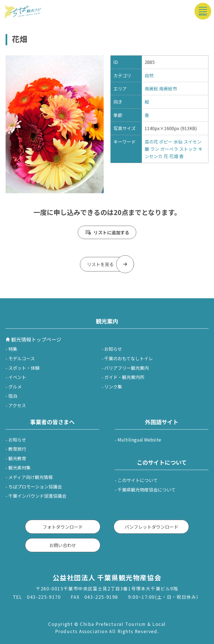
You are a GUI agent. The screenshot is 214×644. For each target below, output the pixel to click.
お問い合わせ (63, 545)
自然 (149, 75)
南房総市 (168, 89)
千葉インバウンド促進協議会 (37, 496)
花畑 (174, 156)
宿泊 (13, 396)
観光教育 (17, 458)
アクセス (17, 405)
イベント (17, 377)
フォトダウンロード (63, 527)
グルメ (15, 387)
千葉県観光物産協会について (147, 490)
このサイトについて (138, 480)
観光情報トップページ (36, 339)
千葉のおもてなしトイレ (129, 358)
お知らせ (113, 349)
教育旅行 (17, 449)
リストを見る (100, 264)
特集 (13, 349)
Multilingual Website (139, 440)
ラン (155, 149)
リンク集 (113, 387)
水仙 (178, 142)
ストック (188, 149)
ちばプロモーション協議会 (35, 486)
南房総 (151, 89)
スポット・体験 (24, 368)
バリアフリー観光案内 (127, 368)
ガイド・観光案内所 (124, 377)
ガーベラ (169, 149)
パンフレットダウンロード (151, 527)
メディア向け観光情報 (31, 477)
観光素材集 (20, 468)
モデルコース (22, 358)
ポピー (166, 142)
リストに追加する (111, 232)
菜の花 (151, 142)
